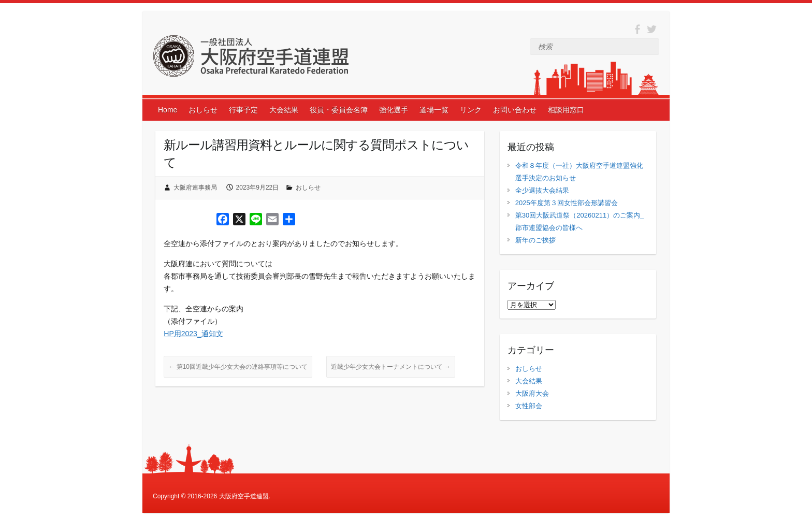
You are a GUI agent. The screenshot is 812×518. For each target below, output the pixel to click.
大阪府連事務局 (195, 188)
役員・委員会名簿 (339, 110)
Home (168, 110)
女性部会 (529, 406)
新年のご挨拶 (535, 240)
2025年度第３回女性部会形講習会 (567, 203)
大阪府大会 (532, 393)
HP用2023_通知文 (193, 334)
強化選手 (394, 110)
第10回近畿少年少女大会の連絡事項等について (238, 367)
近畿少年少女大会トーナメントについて (391, 367)
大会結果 (284, 110)
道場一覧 (434, 110)
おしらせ (203, 110)
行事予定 (243, 110)
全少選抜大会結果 (542, 190)
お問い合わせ (515, 110)
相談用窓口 (566, 110)
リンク (471, 110)
